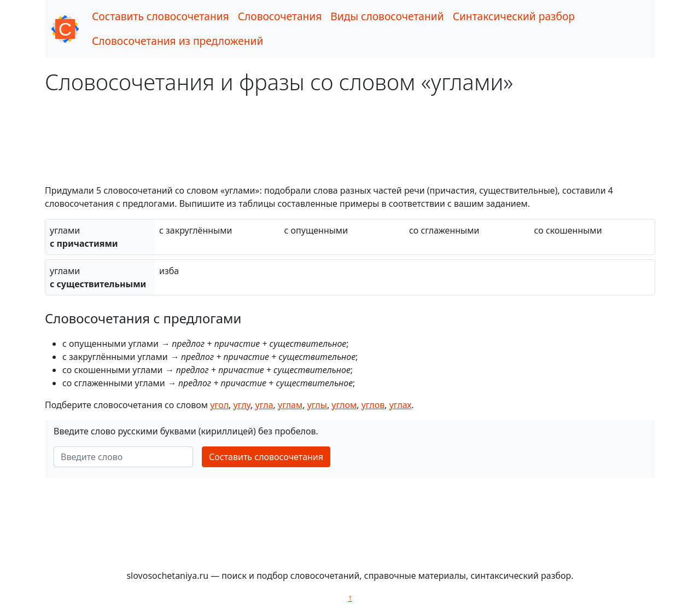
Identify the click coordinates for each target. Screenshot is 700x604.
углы (317, 405)
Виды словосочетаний (387, 16)
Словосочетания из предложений (177, 41)
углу (242, 405)
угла (264, 405)
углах (401, 405)
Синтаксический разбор (514, 16)
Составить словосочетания (161, 16)
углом (344, 405)
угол (219, 405)
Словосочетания (280, 16)
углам (290, 405)
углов (373, 405)
